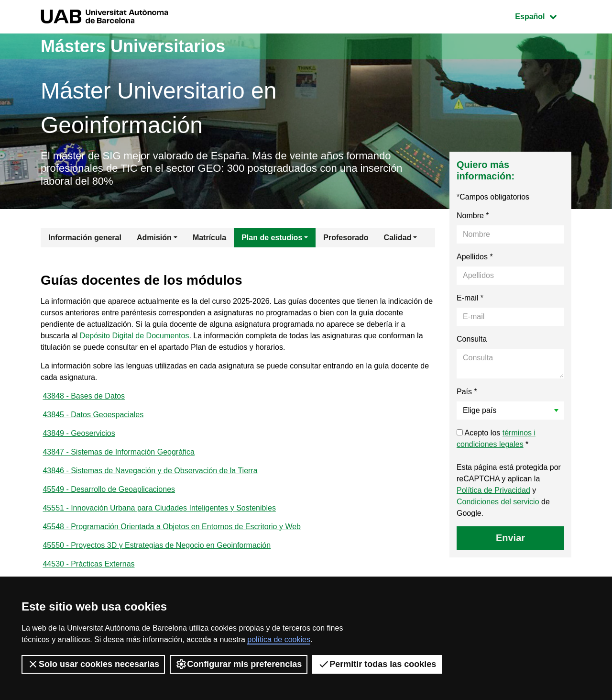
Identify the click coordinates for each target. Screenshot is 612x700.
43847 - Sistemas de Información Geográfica (119, 452)
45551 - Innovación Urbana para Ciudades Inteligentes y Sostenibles (159, 508)
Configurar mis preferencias (239, 664)
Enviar (510, 538)
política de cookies (279, 639)
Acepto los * (496, 439)
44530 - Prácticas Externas (88, 564)
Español (543, 16)
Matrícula (209, 238)
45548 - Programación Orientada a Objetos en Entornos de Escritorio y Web (172, 527)
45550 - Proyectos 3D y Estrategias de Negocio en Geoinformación (157, 545)
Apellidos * (475, 257)
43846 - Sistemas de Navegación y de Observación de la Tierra (150, 471)
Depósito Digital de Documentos (135, 336)
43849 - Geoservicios (79, 433)
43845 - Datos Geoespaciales (93, 415)
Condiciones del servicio (498, 502)
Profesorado (346, 238)
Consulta (472, 339)
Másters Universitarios (133, 46)
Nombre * (473, 216)
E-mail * (470, 298)
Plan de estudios (272, 238)
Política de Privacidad (493, 490)
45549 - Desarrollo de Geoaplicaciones (109, 489)
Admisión (154, 238)
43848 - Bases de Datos (84, 396)
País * (467, 392)
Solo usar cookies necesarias (93, 664)
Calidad (398, 238)
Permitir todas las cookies (377, 664)
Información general (85, 238)
